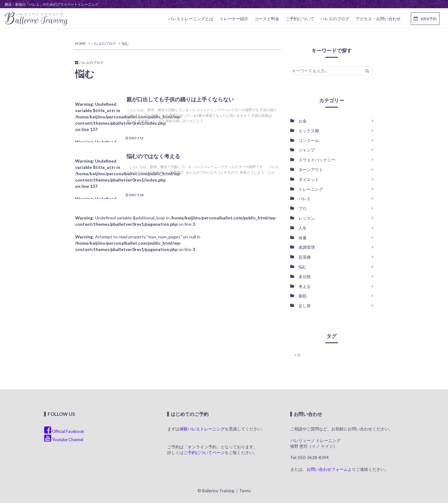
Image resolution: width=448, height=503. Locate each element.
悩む (303, 267)
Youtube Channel (64, 440)
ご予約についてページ (204, 452)
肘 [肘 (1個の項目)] (299, 355)
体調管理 (307, 247)
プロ (303, 208)
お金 (303, 121)
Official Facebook (64, 431)
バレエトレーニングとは (191, 19)
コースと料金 (267, 19)
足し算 (305, 306)
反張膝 (305, 257)
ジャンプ (307, 150)
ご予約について (300, 19)
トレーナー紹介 (234, 19)
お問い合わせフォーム (327, 469)
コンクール (309, 141)
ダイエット (309, 179)
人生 (303, 228)
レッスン (307, 218)
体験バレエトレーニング (202, 429)
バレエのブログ (335, 19)
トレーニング (311, 189)
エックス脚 (309, 131)
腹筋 (303, 296)
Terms (245, 491)
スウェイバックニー (317, 160)
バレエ (305, 199)
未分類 (305, 277)
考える (305, 286)
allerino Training (36, 19)
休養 (303, 238)
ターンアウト (311, 170)
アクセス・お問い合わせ (378, 19)
